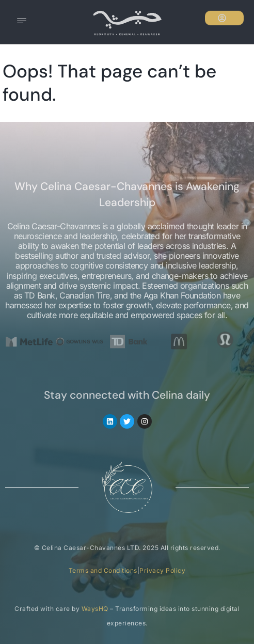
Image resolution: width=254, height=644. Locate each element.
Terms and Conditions (103, 570)
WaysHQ (95, 609)
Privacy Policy (162, 570)
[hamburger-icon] (22, 22)
